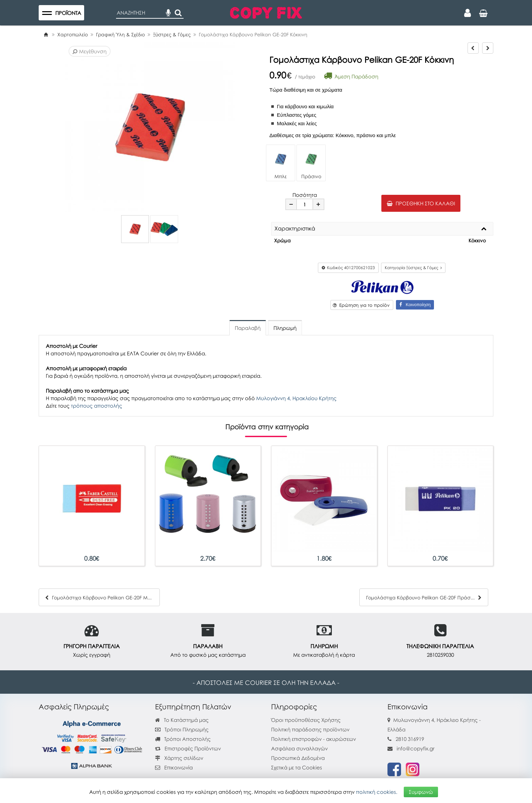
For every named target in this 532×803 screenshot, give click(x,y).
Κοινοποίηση (415, 305)
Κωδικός (348, 268)
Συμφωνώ (421, 792)
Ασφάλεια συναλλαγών (299, 748)
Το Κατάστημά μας (182, 720)
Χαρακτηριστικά (295, 229)
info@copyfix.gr (411, 748)
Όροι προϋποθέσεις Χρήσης (306, 720)
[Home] (46, 34)
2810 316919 (410, 739)
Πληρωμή (285, 328)
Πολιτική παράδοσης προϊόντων (310, 729)
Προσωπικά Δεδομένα (298, 758)
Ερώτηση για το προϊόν (361, 305)
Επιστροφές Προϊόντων (188, 748)
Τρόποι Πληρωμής (182, 729)
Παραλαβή (248, 328)
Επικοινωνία (178, 767)
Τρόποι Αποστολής (183, 739)
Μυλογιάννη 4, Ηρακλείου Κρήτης (296, 398)
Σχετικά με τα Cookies (297, 767)
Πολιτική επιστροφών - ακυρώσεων (313, 739)
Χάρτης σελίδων (179, 758)
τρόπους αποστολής (97, 406)
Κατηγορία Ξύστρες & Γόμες (413, 268)
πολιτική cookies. (377, 792)
